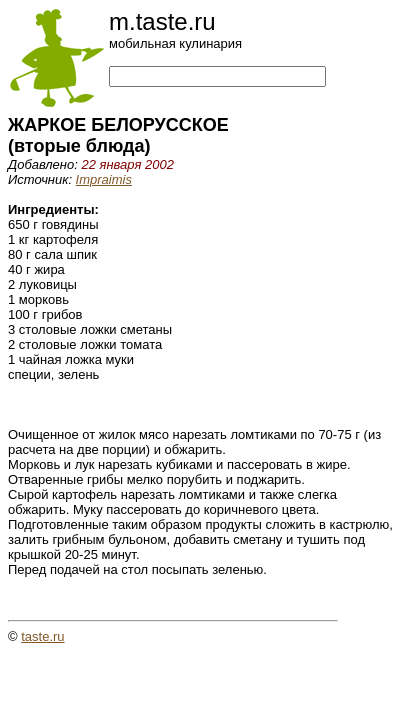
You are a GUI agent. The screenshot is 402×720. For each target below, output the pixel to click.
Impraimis (104, 179)
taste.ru (42, 636)
